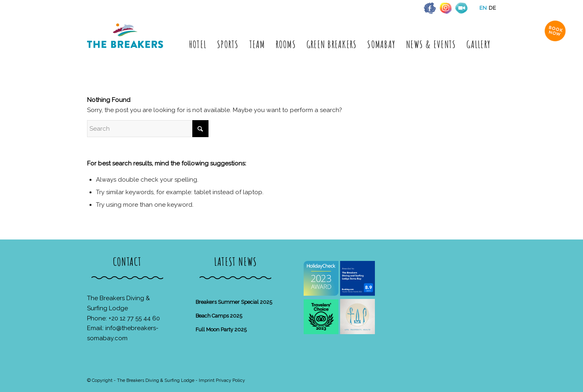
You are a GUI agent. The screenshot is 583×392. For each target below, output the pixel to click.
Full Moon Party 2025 (221, 329)
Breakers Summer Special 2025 (234, 302)
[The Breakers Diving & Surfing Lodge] (127, 44)
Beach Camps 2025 (219, 316)
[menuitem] (198, 44)
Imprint (207, 380)
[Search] (148, 129)
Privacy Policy (230, 380)
